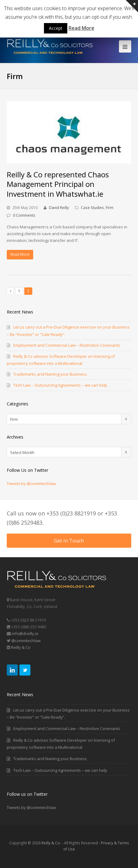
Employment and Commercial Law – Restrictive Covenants (67, 345)
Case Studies (92, 208)
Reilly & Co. (51, 843)
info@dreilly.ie (25, 633)
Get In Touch (69, 541)
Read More (20, 254)
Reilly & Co (20, 647)
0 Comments (24, 215)
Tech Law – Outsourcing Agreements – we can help (60, 385)
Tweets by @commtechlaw (31, 483)
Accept (56, 28)
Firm (110, 208)
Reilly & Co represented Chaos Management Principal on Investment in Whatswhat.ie (58, 184)
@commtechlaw (26, 641)
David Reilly (59, 208)
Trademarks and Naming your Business (50, 374)
